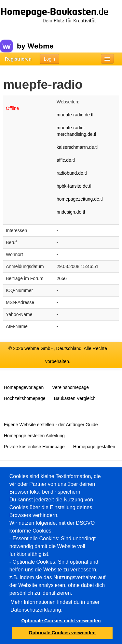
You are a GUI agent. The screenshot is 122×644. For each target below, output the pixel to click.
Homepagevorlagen (24, 387)
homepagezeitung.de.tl (80, 199)
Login (49, 59)
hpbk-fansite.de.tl (74, 186)
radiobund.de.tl (72, 173)
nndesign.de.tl (71, 212)
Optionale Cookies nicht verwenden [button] (61, 621)
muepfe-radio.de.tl (75, 115)
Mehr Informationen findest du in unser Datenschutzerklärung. (55, 606)
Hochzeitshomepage (25, 398)
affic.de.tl (66, 160)
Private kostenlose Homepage (34, 447)
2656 (62, 278)
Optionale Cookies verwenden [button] (62, 633)
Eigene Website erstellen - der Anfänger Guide (51, 425)
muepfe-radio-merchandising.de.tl (76, 131)
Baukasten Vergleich (75, 398)
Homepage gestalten (94, 447)
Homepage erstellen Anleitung (34, 436)
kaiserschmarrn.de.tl (77, 147)
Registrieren (18, 59)
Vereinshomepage (70, 387)
